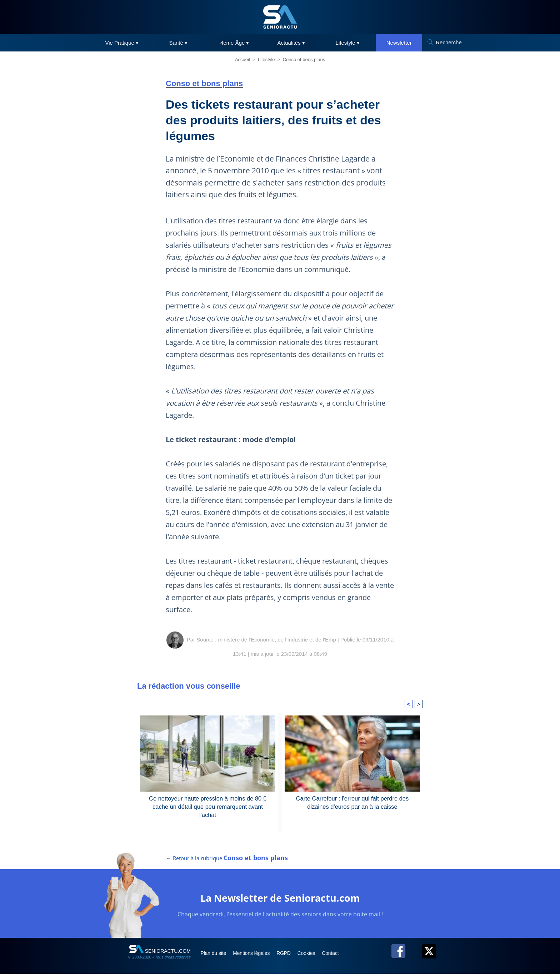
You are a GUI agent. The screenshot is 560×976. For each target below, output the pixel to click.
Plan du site (215, 955)
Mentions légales (256, 955)
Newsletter (399, 43)
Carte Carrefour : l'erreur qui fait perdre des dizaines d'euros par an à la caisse (352, 802)
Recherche (449, 42)
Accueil (242, 60)
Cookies (315, 955)
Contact (340, 955)
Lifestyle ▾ (348, 43)
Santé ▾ (178, 43)
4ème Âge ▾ (235, 43)
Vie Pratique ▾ (122, 43)
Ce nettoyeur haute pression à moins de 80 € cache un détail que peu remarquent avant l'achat (208, 802)
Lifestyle (266, 60)
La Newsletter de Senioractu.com (280, 900)
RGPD (290, 955)
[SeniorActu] (280, 17)
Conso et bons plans (304, 60)
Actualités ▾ (291, 43)
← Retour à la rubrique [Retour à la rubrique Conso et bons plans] (227, 860)
